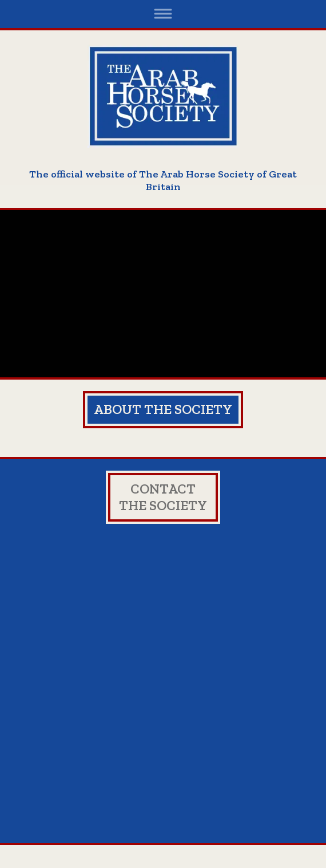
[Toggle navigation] (163, 14)
